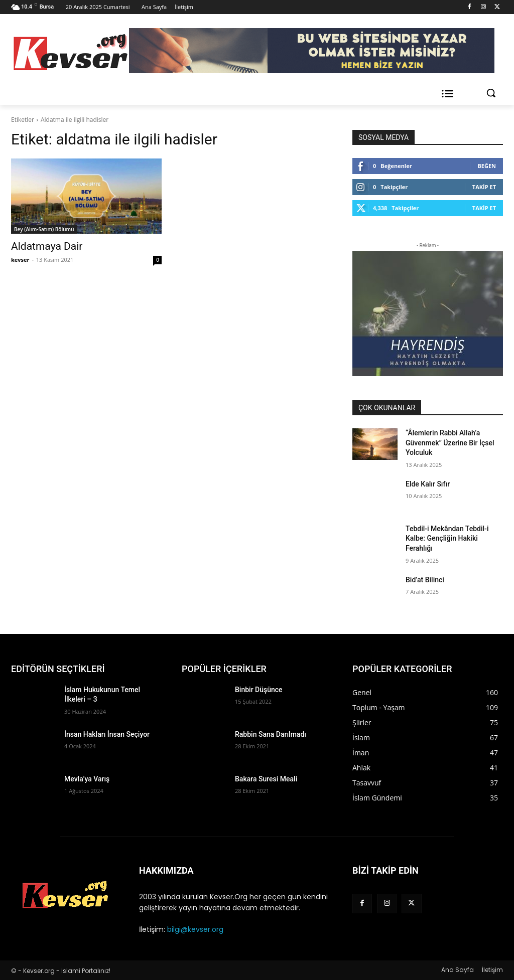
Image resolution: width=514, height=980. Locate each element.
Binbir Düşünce (259, 690)
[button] (491, 93)
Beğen (487, 166)
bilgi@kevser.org (195, 929)
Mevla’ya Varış (87, 779)
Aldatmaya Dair (47, 246)
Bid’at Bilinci (425, 580)
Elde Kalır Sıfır (428, 484)
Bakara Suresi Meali (266, 779)
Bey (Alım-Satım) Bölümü (44, 229)
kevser (20, 260)
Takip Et (484, 187)
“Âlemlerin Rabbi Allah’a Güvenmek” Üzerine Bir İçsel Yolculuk (450, 443)
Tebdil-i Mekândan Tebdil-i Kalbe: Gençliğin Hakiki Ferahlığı (447, 538)
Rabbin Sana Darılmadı (271, 734)
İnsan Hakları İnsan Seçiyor (107, 734)
